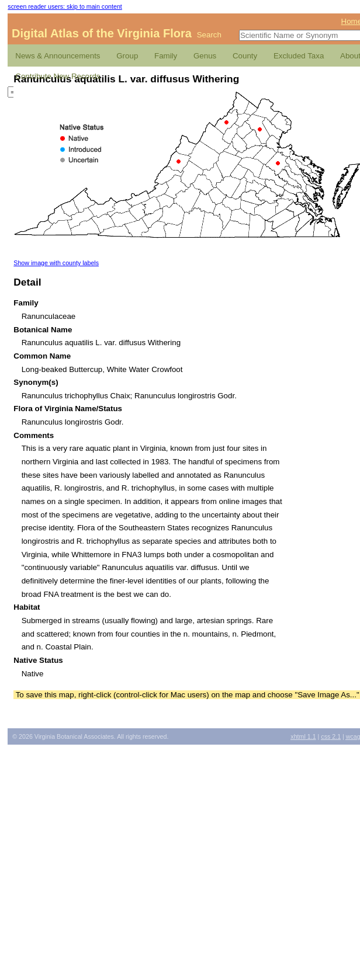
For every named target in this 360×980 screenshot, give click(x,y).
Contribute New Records (58, 76)
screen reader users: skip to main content (65, 6)
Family (166, 56)
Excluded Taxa (299, 56)
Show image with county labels (56, 263)
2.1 (331, 736)
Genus (205, 56)
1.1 (303, 736)
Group (127, 56)
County (245, 56)
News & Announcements (58, 56)
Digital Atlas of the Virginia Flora (102, 33)
